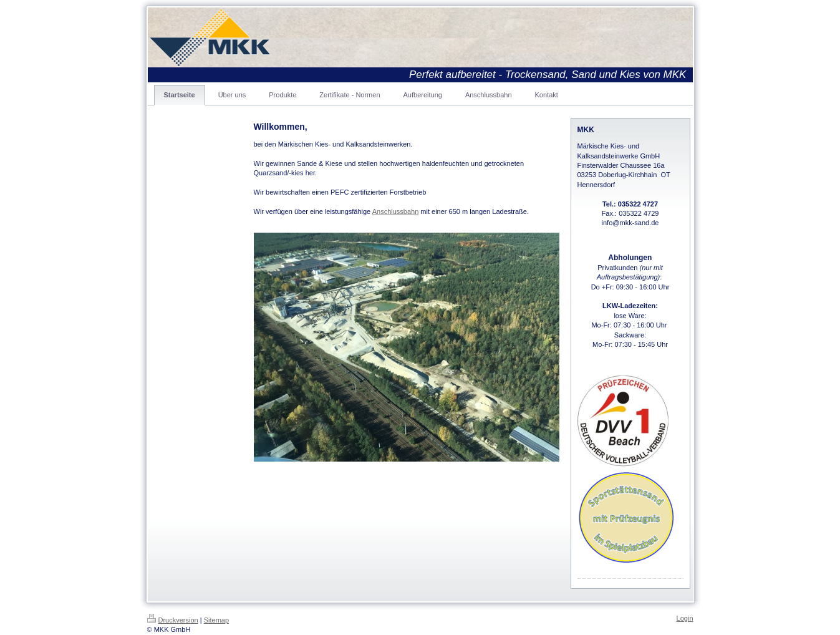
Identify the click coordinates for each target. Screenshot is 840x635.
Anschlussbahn (396, 211)
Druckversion (173, 620)
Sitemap (216, 620)
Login (685, 618)
